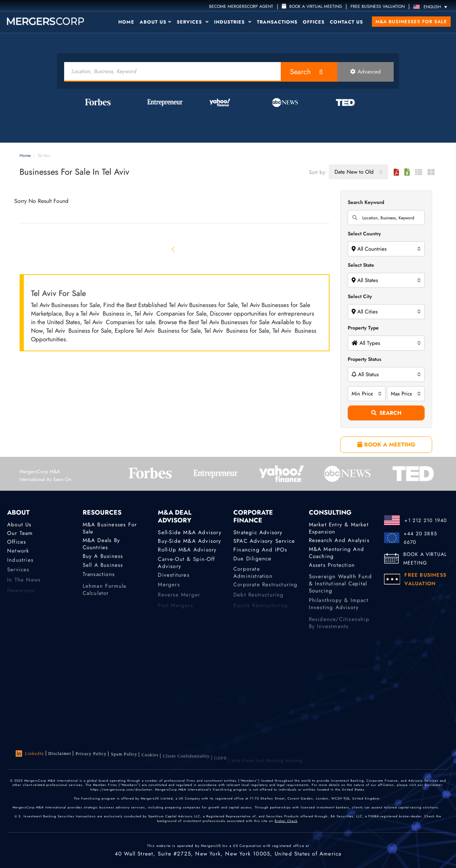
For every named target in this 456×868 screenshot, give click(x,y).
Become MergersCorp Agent (241, 6)
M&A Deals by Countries (101, 545)
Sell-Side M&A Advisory (190, 533)
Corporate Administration (253, 582)
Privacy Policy (91, 756)
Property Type (363, 328)
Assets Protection (332, 568)
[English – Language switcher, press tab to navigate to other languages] (432, 7)
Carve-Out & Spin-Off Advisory (186, 570)
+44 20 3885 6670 (420, 538)
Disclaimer (60, 754)
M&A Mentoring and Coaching (336, 557)
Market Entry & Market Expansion (339, 529)
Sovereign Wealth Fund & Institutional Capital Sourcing (340, 599)
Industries (233, 22)
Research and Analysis (339, 541)
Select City (360, 296)
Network (18, 554)
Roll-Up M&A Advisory (187, 552)
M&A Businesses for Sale (411, 22)
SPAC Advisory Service (264, 541)
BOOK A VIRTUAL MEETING (425, 558)
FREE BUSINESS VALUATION (378, 6)
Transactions (277, 22)
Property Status (364, 359)
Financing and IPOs (260, 552)
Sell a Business (103, 568)
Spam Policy (124, 759)
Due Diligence (253, 562)
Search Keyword (366, 202)
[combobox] (359, 172)
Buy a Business (103, 558)
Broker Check (286, 825)
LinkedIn (30, 754)
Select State (361, 265)
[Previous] (173, 249)
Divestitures (173, 580)
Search (300, 72)
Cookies (150, 761)
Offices (314, 22)
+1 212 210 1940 (426, 520)
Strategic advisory (258, 533)
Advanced (366, 72)
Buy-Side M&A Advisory (190, 541)
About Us (156, 22)
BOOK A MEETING (386, 445)
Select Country (364, 234)
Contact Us (346, 22)
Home (126, 22)
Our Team (20, 533)
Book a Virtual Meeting (312, 6)
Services (193, 22)
